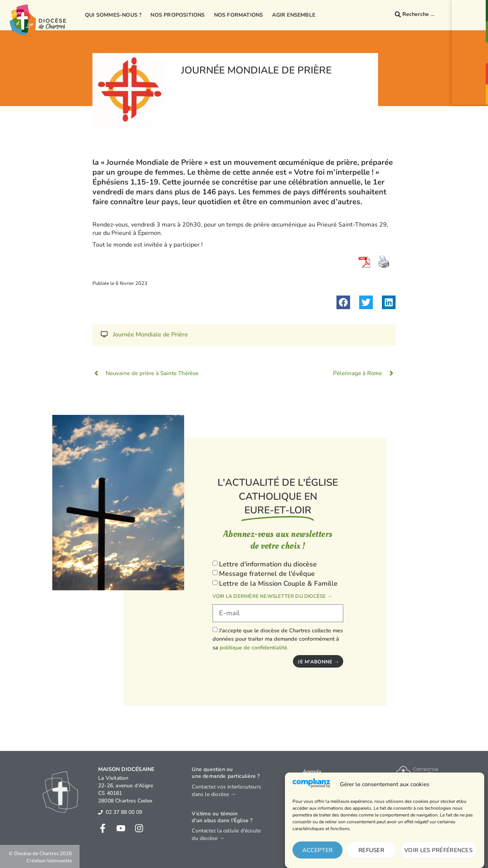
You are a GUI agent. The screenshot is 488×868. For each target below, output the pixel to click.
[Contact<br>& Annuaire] (471, 7)
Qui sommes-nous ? (113, 15)
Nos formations (239, 15)
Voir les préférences (438, 850)
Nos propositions (178, 15)
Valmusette (59, 861)
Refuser (371, 850)
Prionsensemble (471, 57)
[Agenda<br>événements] (471, 69)
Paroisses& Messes (471, 36)
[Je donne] (471, 92)
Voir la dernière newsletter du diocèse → (272, 596)
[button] (343, 302)
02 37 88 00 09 (124, 812)
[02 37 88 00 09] (100, 812)
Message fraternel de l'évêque (267, 574)
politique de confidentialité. (254, 647)
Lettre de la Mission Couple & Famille (278, 583)
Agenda (312, 772)
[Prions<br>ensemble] (471, 49)
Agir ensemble (294, 15)
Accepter (318, 850)
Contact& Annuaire (471, 15)
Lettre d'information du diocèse (268, 564)
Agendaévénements (471, 78)
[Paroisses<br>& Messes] (471, 28)
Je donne (471, 99)
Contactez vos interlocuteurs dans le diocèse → (226, 791)
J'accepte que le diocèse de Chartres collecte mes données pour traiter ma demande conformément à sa (278, 639)
